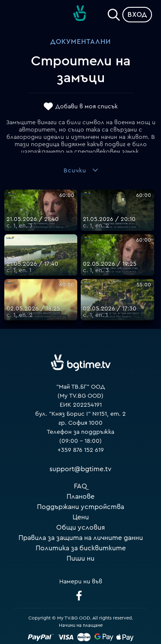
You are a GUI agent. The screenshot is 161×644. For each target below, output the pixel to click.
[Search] (114, 13)
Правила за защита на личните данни (81, 538)
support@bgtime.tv (80, 469)
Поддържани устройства (80, 507)
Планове (80, 497)
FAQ (80, 486)
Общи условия (80, 527)
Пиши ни (80, 558)
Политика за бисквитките (81, 548)
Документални (80, 42)
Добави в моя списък (87, 107)
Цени (81, 517)
